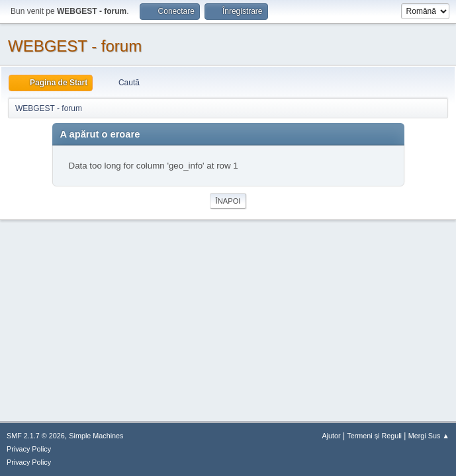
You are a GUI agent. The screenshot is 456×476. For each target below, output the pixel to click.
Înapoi (228, 201)
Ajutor (331, 436)
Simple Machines (96, 436)
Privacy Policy (29, 449)
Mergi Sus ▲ (429, 436)
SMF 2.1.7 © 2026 (36, 436)
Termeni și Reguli (374, 436)
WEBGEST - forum (75, 46)
